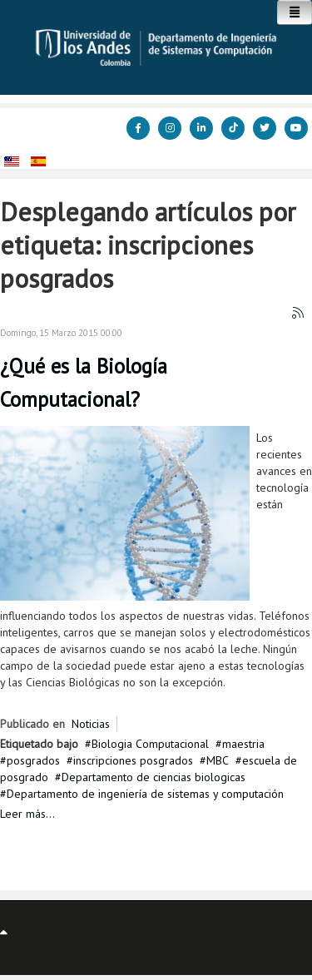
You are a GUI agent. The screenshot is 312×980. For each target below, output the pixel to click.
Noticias (91, 724)
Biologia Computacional (150, 744)
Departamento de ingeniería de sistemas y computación (145, 794)
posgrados (33, 760)
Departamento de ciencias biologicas (154, 777)
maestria (243, 744)
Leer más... (27, 814)
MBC (218, 760)
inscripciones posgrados (133, 760)
